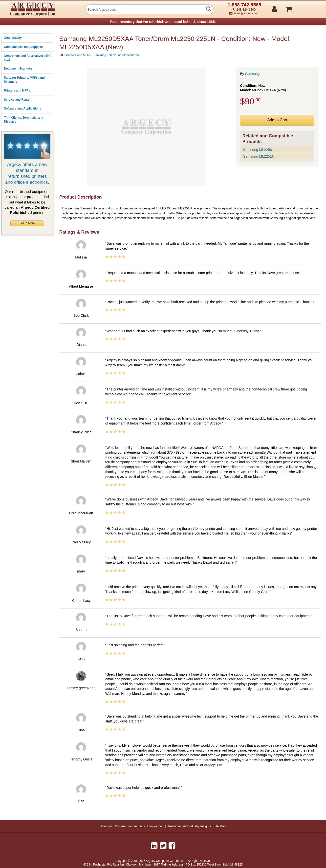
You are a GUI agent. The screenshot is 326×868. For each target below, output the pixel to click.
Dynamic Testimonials (130, 826)
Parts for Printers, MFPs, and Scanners (24, 80)
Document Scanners (18, 69)
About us (106, 826)
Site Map (219, 826)
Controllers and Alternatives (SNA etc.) (28, 58)
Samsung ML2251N (259, 156)
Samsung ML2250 (257, 150)
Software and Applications (22, 109)
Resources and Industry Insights (189, 826)
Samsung (100, 55)
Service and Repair (17, 100)
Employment (156, 826)
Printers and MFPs (17, 91)
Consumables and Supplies (23, 47)
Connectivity (13, 38)
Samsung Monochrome (124, 55)
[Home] (62, 55)
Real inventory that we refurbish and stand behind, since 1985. (163, 22)
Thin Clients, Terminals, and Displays (24, 120)
